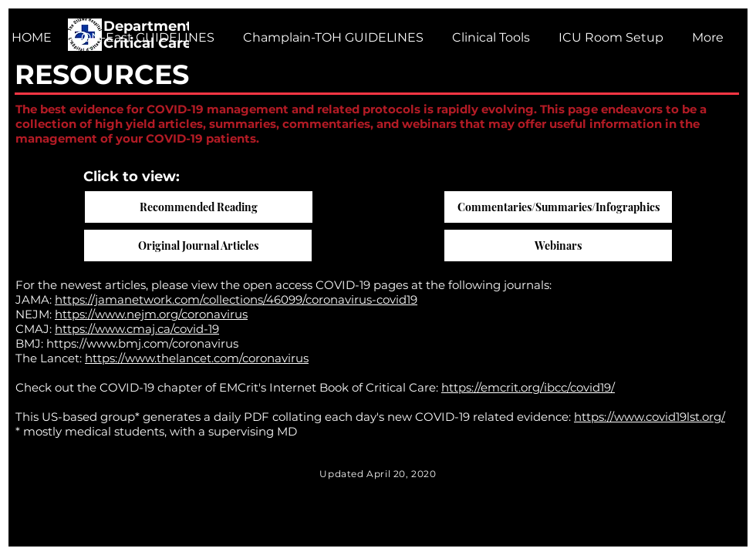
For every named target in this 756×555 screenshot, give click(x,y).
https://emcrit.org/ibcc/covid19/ (528, 387)
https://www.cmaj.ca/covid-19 (137, 329)
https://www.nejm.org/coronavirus (151, 314)
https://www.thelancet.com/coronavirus (197, 358)
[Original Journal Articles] (198, 246)
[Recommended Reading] (199, 207)
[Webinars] (558, 246)
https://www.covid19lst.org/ (650, 417)
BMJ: (31, 343)
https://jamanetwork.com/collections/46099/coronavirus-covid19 (236, 299)
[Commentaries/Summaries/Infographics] (558, 207)
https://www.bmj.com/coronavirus (142, 343)
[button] (331, 38)
